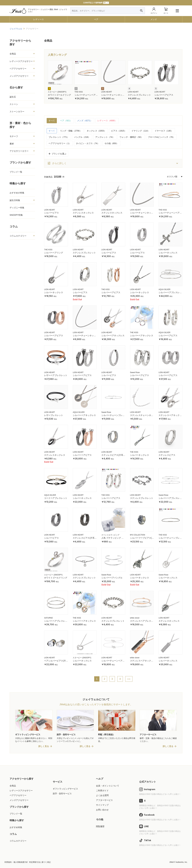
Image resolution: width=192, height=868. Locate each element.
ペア (96, 19)
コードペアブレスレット (56, 498)
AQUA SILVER (164, 289)
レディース (39, 19)
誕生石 (13, 97)
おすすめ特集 (16, 827)
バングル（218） (82, 137)
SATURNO (48, 618)
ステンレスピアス (167, 455)
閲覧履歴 (100, 827)
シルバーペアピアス (164, 95)
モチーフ (14, 136)
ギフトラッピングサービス (65, 789)
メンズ (154, 19)
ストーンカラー (17, 112)
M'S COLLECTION (138, 535)
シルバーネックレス (168, 253)
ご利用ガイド (102, 791)
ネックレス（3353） (96, 131)
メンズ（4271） (85, 121)
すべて (52, 121)
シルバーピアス (51, 213)
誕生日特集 (15, 200)
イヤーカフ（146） (164, 131)
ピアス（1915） (119, 131)
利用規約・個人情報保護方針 (16, 862)
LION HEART (106, 92)
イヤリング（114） (140, 131)
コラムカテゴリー (18, 236)
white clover (135, 618)
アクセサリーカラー (19, 151)
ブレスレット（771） (59, 137)
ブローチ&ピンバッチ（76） (161, 137)
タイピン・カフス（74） (88, 143)
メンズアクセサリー (19, 76)
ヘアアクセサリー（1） (60, 143)
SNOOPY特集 (16, 215)
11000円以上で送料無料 (96, 3)
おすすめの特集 (17, 193)
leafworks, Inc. (182, 862)
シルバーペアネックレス (113, 336)
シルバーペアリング (54, 253)
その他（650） (111, 143)
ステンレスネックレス (83, 213)
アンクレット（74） (105, 137)
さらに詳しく (57, 163)
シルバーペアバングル (112, 578)
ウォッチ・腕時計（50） (131, 137)
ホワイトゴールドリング (59, 95)
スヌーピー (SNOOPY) (57, 92)
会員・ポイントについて (108, 786)
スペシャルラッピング (110, 535)
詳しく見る (44, 746)
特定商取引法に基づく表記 (40, 862)
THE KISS (79, 92)
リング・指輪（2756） (71, 131)
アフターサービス (104, 800)
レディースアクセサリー (21, 61)
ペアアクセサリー (18, 69)
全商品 (13, 54)
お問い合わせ (102, 810)
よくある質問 (102, 795)
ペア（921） (66, 121)
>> (129, 679)
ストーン (14, 104)
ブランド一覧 (16, 172)
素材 (12, 144)
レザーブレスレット (54, 415)
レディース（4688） (107, 121)
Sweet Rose (135, 372)
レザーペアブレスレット (56, 375)
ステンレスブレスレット (139, 95)
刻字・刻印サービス (62, 794)
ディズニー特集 (17, 208)
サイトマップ (102, 805)
